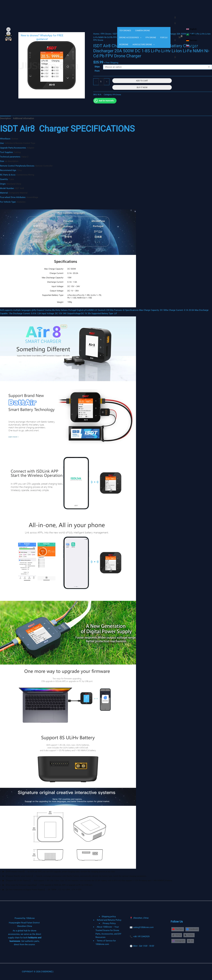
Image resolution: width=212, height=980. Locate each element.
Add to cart (142, 81)
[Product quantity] (101, 82)
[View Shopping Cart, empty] (178, 37)
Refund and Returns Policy (109, 920)
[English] (191, 29)
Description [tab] (5, 118)
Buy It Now (142, 87)
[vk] (191, 941)
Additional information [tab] (23, 118)
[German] (192, 40)
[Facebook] (193, 929)
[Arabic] (191, 35)
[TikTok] (177, 935)
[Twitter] (190, 935)
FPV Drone (117, 95)
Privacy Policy (109, 923)
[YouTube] (178, 929)
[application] (140, 37)
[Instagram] (179, 941)
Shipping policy (109, 917)
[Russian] (192, 46)
